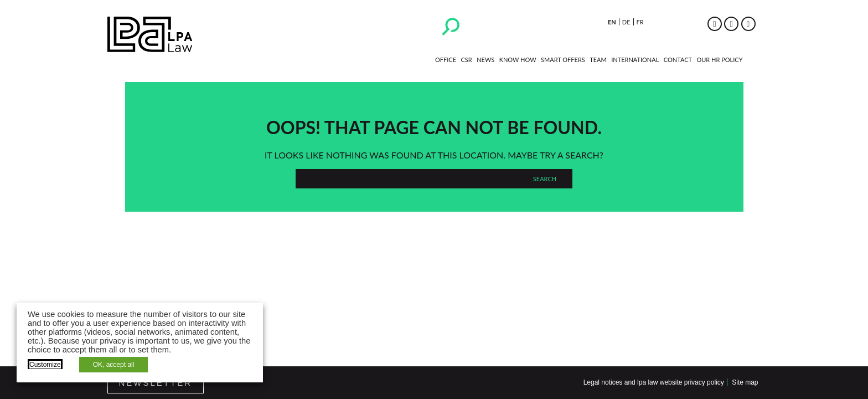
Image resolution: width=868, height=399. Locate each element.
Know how (518, 60)
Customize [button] (45, 365)
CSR (466, 60)
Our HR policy (719, 60)
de (626, 22)
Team (598, 60)
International (635, 60)
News (485, 60)
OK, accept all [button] (114, 365)
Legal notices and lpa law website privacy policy (654, 382)
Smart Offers (563, 60)
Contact (678, 60)
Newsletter (156, 383)
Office (446, 60)
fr (640, 22)
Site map (745, 382)
